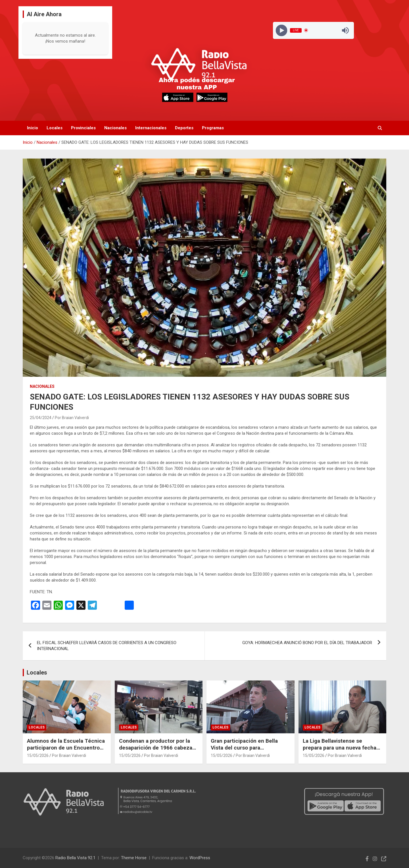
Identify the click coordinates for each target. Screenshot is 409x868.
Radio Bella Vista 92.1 (75, 858)
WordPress (200, 858)
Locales (55, 128)
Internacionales (151, 128)
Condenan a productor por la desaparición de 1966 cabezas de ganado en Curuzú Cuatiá (157, 748)
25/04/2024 (41, 418)
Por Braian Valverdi (72, 418)
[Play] (281, 30)
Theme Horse (134, 858)
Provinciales (83, 128)
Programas (213, 128)
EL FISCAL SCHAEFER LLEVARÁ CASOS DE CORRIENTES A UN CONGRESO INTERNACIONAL (107, 646)
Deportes (184, 128)
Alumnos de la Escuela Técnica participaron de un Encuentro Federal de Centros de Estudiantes (66, 751)
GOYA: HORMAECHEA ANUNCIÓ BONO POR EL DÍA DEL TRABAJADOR (307, 643)
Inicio (33, 128)
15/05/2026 (38, 755)
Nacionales (115, 128)
